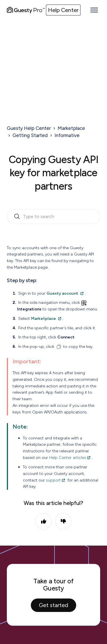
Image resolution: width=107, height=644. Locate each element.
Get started (53, 605)
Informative (67, 135)
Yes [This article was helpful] (44, 521)
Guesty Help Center (29, 128)
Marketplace (71, 128)
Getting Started (30, 135)
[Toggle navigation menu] (94, 10)
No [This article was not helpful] (63, 521)
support (53, 480)
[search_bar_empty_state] (53, 217)
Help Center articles (68, 457)
